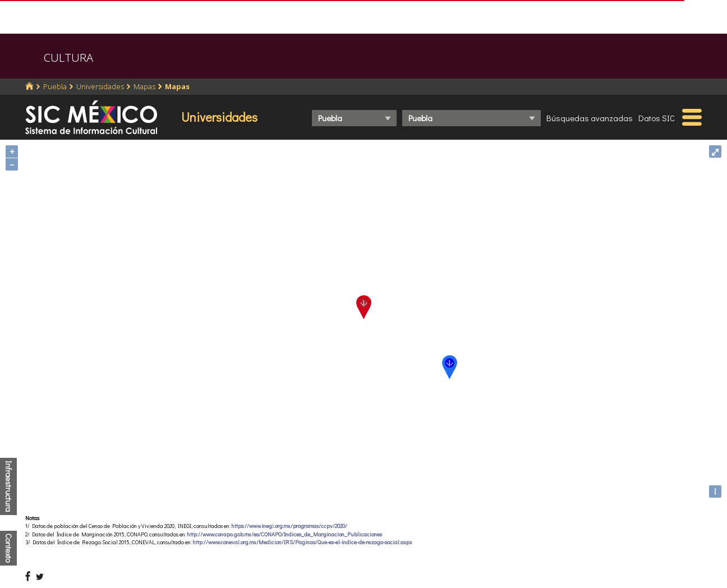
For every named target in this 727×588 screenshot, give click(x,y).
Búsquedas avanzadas (590, 118)
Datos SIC (657, 118)
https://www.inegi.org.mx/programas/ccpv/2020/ (289, 526)
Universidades (100, 86)
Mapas (144, 86)
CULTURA (68, 58)
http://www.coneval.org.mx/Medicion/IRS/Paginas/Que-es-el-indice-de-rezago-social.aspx (303, 542)
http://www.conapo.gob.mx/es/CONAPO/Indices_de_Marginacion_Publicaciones (285, 534)
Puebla (55, 86)
